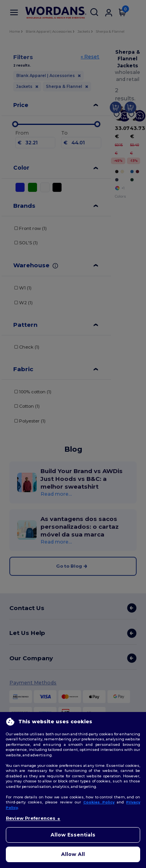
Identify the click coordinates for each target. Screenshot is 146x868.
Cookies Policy (99, 802)
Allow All (73, 854)
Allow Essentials (73, 835)
